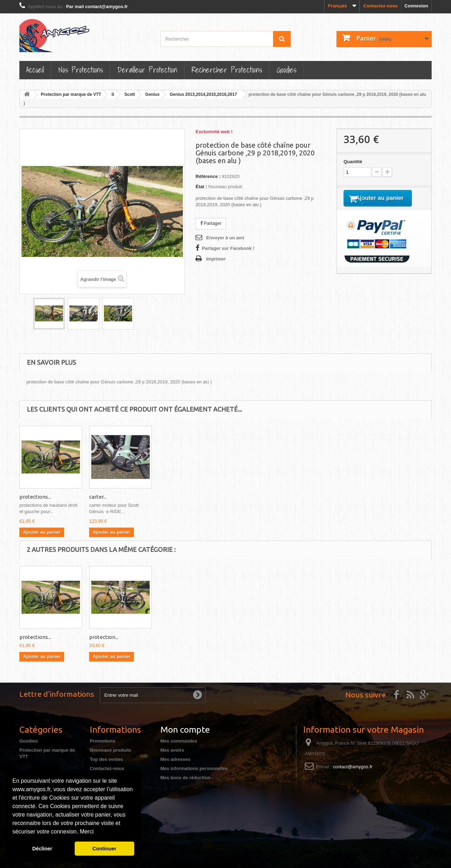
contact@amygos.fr (353, 767)
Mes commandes (179, 741)
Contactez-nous (381, 6)
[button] (96, 832)
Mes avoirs (172, 750)
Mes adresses (175, 759)
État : (201, 187)
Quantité (353, 162)
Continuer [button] (104, 849)
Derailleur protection (147, 70)
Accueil (35, 70)
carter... (168, 497)
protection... (34, 497)
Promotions (103, 741)
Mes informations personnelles (194, 768)
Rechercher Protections (227, 70)
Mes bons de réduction (185, 778)
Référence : (208, 176)
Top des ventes (106, 759)
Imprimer (216, 259)
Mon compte (185, 730)
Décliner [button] (42, 849)
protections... (105, 497)
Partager (211, 223)
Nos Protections (81, 70)
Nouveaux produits (111, 750)
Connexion (416, 6)
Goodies (286, 70)
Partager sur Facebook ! (228, 248)
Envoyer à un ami (225, 238)
